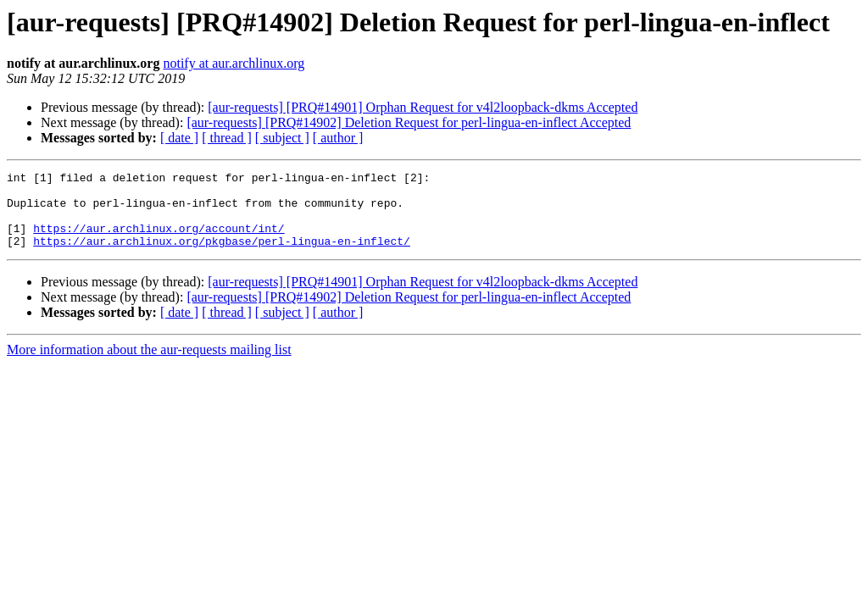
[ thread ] (227, 138)
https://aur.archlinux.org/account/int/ (159, 241)
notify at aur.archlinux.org (234, 63)
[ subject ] (282, 138)
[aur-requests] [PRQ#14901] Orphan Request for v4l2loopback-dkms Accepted (423, 107)
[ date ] (179, 138)
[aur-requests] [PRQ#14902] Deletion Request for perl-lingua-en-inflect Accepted (409, 122)
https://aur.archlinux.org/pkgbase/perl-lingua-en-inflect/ (222, 256)
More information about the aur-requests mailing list (149, 365)
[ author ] (338, 138)
